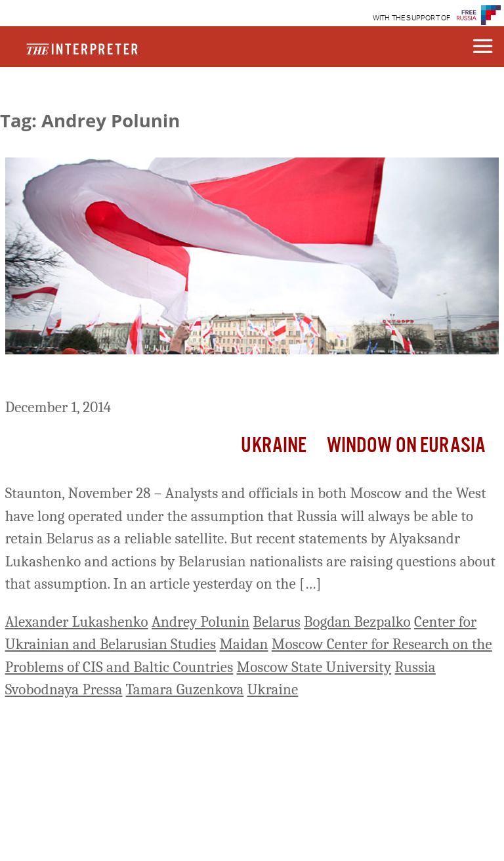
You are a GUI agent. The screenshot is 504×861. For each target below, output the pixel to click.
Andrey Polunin (200, 622)
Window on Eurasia (407, 446)
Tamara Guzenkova (185, 689)
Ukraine (274, 446)
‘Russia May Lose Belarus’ (106, 379)
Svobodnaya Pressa (64, 689)
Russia (415, 667)
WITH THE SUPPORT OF (412, 18)
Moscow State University (314, 667)
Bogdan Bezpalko (357, 622)
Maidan (243, 644)
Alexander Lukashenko (77, 622)
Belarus (277, 622)
